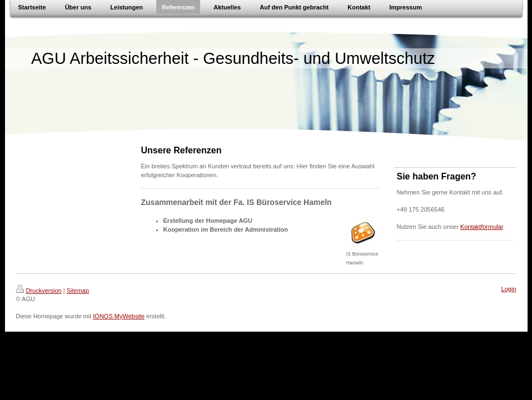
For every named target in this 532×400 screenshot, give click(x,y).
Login (509, 289)
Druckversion (39, 291)
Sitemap (78, 291)
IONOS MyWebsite (119, 316)
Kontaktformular (482, 227)
